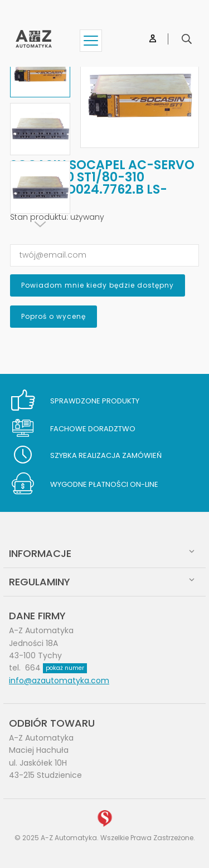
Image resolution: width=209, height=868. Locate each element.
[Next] (40, 224)
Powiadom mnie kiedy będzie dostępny (98, 285)
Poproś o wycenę (54, 316)
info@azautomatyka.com (59, 680)
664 (56, 668)
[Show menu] (91, 41)
